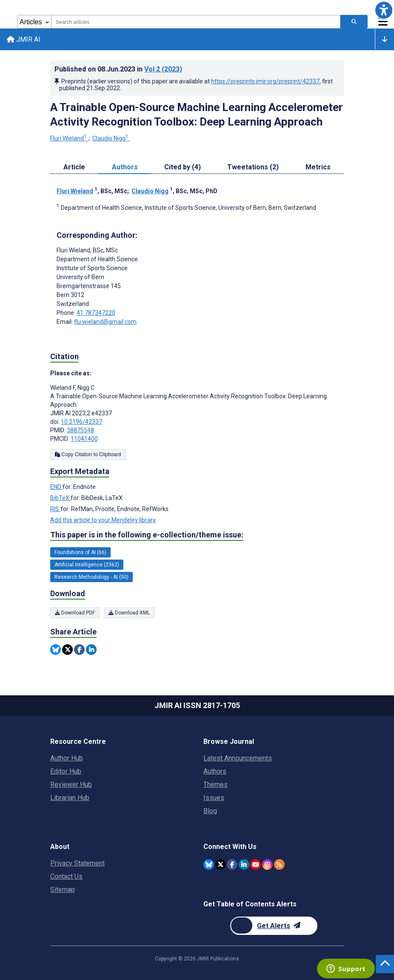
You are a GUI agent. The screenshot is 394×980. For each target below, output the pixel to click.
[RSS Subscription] (279, 864)
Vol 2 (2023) (163, 69)
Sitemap (63, 890)
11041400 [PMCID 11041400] (84, 439)
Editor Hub (66, 771)
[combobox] (196, 22)
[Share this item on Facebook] (79, 650)
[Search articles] (354, 22)
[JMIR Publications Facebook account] (232, 864)
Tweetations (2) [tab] (253, 167)
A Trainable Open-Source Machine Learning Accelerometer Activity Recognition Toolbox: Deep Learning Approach (197, 114)
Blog (210, 811)
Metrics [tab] (318, 167)
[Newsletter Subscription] (274, 926)
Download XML (129, 613)
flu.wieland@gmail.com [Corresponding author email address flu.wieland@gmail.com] (105, 322)
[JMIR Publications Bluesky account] (209, 864)
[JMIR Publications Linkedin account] (244, 864)
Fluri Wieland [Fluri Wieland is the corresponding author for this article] (87, 250)
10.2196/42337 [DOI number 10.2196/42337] (81, 422)
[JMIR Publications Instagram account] (267, 864)
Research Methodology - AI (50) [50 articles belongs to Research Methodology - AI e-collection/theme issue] (91, 577)
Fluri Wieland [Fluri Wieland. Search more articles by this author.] (69, 138)
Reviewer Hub (71, 784)
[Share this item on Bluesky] (56, 650)
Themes (216, 784)
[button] (384, 10)
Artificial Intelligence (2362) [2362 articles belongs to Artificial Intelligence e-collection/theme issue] (87, 565)
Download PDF (75, 613)
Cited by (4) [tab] (183, 167)
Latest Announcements (238, 758)
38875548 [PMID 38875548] (80, 430)
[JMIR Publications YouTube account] (256, 864)
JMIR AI (24, 39)
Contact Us (66, 876)
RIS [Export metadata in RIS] (55, 509)
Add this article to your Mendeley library (103, 520)
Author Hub (67, 758)
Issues (214, 798)
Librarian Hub (70, 798)
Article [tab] (74, 167)
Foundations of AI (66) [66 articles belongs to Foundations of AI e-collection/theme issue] (80, 552)
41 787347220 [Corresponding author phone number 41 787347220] (96, 313)
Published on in (118, 69)
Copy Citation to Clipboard (88, 454)
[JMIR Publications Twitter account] (221, 864)
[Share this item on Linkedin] (91, 650)
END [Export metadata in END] (56, 487)
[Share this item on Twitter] (67, 650)
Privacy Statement (77, 863)
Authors (215, 771)
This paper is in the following (147, 535)
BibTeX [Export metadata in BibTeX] (60, 498)
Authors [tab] (125, 167)
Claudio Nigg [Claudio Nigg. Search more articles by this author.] (111, 138)
